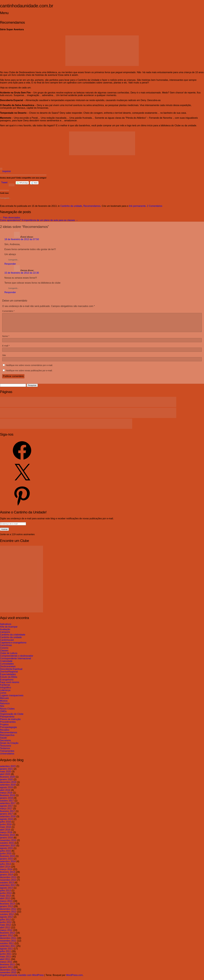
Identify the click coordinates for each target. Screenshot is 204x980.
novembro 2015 (8, 844)
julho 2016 (5, 825)
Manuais (4, 702)
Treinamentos (7, 754)
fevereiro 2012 (7, 936)
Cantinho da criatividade (13, 638)
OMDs (3, 715)
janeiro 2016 (6, 841)
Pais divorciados (10, 218)
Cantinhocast (7, 643)
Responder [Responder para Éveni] (10, 264)
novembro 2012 (8, 915)
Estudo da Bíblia (9, 680)
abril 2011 (5, 963)
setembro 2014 (8, 865)
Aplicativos (6, 628)
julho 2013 (5, 894)
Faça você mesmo (10, 686)
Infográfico (6, 691)
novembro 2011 (8, 944)
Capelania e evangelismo (13, 646)
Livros (3, 696)
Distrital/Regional (9, 675)
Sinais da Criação (9, 747)
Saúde (3, 741)
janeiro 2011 (6, 971)
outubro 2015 (7, 846)
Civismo (4, 651)
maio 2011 (6, 960)
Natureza (5, 707)
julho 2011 (5, 955)
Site (4, 359)
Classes (4, 654)
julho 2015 (5, 854)
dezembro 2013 (8, 881)
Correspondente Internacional (15, 662)
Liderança (5, 694)
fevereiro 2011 (7, 968)
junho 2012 (6, 926)
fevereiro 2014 (7, 876)
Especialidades (8, 678)
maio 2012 (6, 928)
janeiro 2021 (6, 772)
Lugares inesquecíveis (12, 699)
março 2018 (6, 796)
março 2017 (6, 812)
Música (4, 704)
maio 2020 (6, 775)
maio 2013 (6, 899)
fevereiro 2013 (7, 907)
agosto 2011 (6, 952)
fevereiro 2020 (7, 780)
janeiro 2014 (6, 878)
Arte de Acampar (9, 630)
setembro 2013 (8, 889)
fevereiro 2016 (7, 838)
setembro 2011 (8, 950)
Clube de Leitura (9, 657)
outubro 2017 (7, 804)
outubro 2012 (7, 918)
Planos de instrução (10, 723)
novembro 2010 (8, 976)
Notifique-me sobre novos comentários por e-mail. (29, 369)
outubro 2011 (7, 947)
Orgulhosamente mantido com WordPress (22, 979)
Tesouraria (6, 749)
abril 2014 (5, 870)
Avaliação (5, 633)
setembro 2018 (8, 788)
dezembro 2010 (8, 973)
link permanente (137, 206)
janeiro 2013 (6, 910)
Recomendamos (92, 206)
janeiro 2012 (6, 939)
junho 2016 (6, 828)
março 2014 (6, 873)
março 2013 (6, 905)
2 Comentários (155, 206)
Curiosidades (7, 667)
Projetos (4, 728)
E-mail (6, 349)
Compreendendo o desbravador (17, 659)
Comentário (8, 311)
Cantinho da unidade (71, 206)
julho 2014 (5, 868)
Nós (2, 710)
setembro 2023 (8, 770)
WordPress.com (74, 979)
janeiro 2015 (6, 862)
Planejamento (7, 720)
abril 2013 (5, 902)
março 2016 (6, 836)
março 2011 (6, 965)
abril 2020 (5, 778)
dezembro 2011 (8, 942)
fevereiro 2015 (7, 860)
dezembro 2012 (8, 913)
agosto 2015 (6, 852)
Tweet (4, 182)
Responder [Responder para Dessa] (10, 292)
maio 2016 (6, 831)
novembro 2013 (8, 883)
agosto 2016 (6, 823)
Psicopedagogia (8, 731)
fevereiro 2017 (7, 815)
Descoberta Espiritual (11, 673)
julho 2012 (5, 923)
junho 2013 (6, 897)
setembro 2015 (8, 849)
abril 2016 (5, 833)
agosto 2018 (6, 791)
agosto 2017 (6, 809)
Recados (5, 733)
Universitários (7, 757)
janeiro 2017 (6, 817)
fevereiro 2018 (7, 799)
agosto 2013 (6, 891)
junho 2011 (6, 957)
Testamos (5, 752)
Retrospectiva (7, 739)
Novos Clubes (7, 712)
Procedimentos (8, 725)
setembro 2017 (8, 807)
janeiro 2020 (6, 783)
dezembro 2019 (8, 786)
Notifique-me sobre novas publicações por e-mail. (29, 374)
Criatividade (6, 665)
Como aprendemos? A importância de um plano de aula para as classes (39, 220)
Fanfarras (5, 688)
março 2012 (6, 934)
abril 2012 (5, 931)
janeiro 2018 (6, 801)
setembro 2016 (8, 820)
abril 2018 (5, 794)
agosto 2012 (6, 920)
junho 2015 (6, 857)
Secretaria (5, 744)
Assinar (4, 533)
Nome (6, 340)
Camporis (5, 636)
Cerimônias (6, 649)
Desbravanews (8, 670)
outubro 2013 (7, 886)
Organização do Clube (12, 717)
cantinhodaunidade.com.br (27, 6)
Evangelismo (7, 683)
